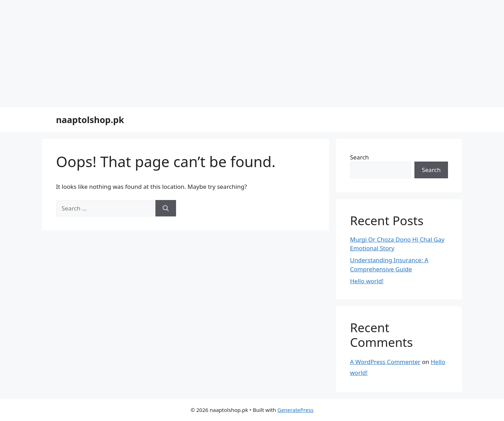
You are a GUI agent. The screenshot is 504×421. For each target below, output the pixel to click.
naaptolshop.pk (90, 120)
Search (359, 157)
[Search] (166, 208)
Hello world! (367, 281)
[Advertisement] (166, 52)
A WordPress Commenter (385, 362)
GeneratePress (295, 410)
